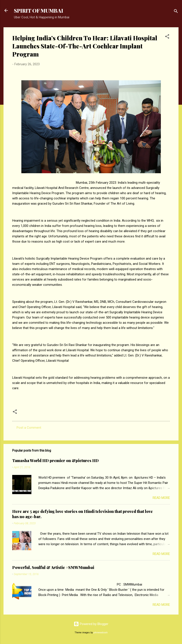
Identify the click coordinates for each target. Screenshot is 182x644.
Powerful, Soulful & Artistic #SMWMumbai (53, 567)
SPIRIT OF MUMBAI (39, 10)
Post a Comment (29, 428)
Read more (161, 498)
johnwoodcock (101, 633)
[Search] (176, 12)
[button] (167, 37)
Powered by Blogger (91, 624)
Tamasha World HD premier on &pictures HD (55, 461)
